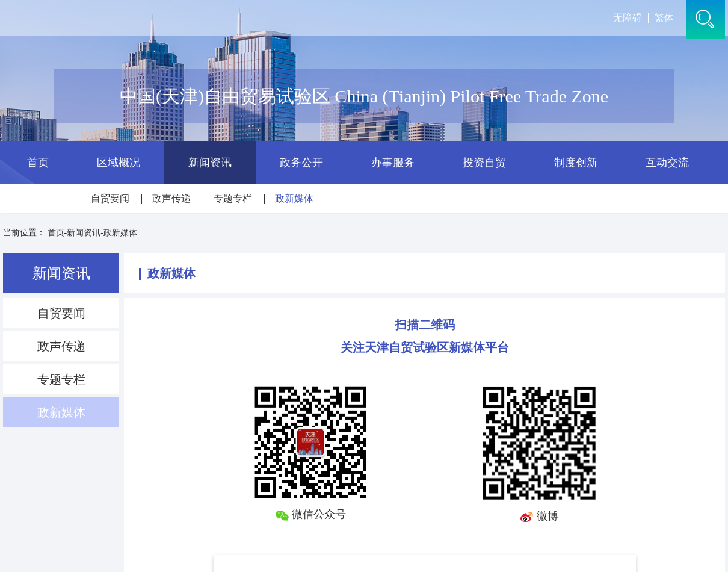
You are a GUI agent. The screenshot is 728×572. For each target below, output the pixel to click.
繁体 (664, 18)
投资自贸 (484, 163)
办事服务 (393, 163)
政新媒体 (294, 198)
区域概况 (119, 163)
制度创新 (576, 163)
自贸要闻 (110, 198)
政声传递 (171, 198)
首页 (38, 163)
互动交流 (667, 163)
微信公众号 (311, 514)
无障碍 (628, 18)
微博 (539, 516)
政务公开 (301, 163)
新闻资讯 (210, 163)
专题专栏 (233, 198)
